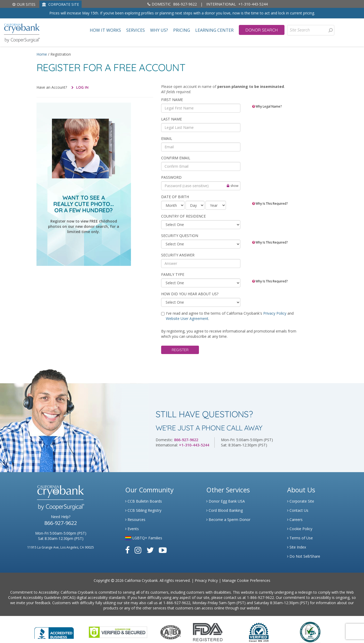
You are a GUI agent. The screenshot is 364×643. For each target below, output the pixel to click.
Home (42, 54)
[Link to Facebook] (127, 550)
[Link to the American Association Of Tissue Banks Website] (171, 632)
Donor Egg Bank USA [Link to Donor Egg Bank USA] (226, 501)
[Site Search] (311, 30)
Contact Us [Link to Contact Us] (298, 510)
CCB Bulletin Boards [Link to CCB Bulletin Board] (144, 501)
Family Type (173, 274)
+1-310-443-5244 (237, 4)
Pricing (182, 30)
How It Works (105, 30)
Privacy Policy (275, 313)
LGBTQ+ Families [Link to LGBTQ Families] (144, 538)
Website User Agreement (187, 318)
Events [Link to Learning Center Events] (132, 529)
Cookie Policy (300, 529)
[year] (216, 205)
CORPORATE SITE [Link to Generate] (60, 4)
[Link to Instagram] (138, 550)
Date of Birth (175, 197)
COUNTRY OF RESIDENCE (183, 216)
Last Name (172, 119)
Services (136, 30)
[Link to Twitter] (150, 550)
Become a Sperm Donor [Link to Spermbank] (228, 520)
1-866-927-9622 (260, 597)
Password (171, 177)
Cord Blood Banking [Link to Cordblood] (225, 510)
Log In (82, 87)
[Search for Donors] (330, 30)
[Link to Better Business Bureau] (54, 631)
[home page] (22, 32)
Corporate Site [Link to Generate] (301, 501)
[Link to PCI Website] (310, 632)
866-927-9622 (172, 4)
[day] (195, 205)
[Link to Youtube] (163, 550)
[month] (173, 205)
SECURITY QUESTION (180, 236)
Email (167, 138)
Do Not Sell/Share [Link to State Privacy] (304, 556)
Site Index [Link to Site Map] (297, 547)
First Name (172, 100)
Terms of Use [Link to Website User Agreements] (300, 538)
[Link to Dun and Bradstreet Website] (259, 632)
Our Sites (24, 4)
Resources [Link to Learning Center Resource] (135, 520)
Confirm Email (176, 158)
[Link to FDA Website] (208, 632)
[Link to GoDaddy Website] (118, 632)
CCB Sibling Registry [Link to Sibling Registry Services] (143, 510)
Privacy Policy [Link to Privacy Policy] (206, 580)
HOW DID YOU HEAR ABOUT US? (190, 294)
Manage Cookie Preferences (246, 580)
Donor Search (262, 30)
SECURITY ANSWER (178, 255)
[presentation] (331, 30)
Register (180, 350)
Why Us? (159, 30)
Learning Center (214, 30)
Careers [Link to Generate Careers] (295, 520)
